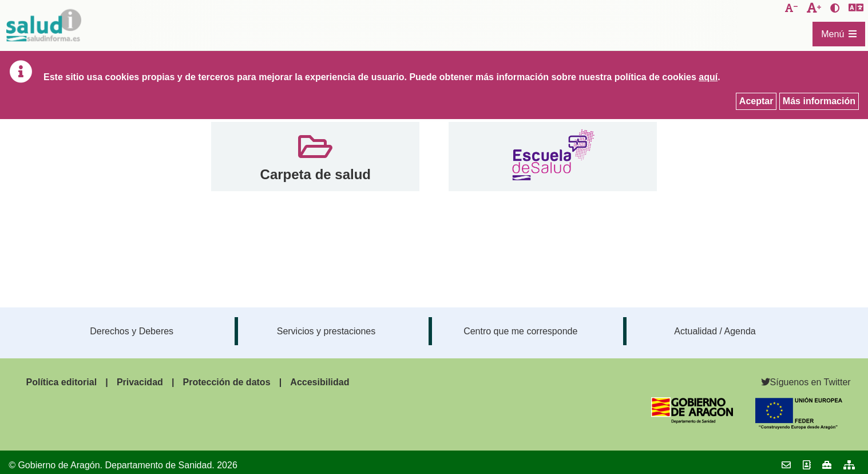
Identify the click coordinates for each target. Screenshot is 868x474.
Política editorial (61, 382)
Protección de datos (227, 382)
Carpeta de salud (316, 174)
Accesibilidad (320, 382)
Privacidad (140, 382)
